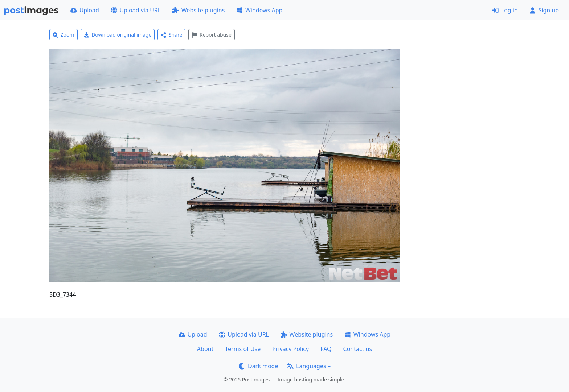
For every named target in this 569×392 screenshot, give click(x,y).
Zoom (64, 35)
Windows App (259, 10)
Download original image (118, 35)
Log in (505, 10)
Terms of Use (243, 349)
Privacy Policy (290, 349)
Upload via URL (136, 10)
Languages (306, 366)
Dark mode (258, 366)
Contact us (358, 349)
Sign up (544, 10)
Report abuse (211, 35)
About (205, 349)
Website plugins (198, 10)
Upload (85, 10)
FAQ (326, 349)
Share (171, 35)
